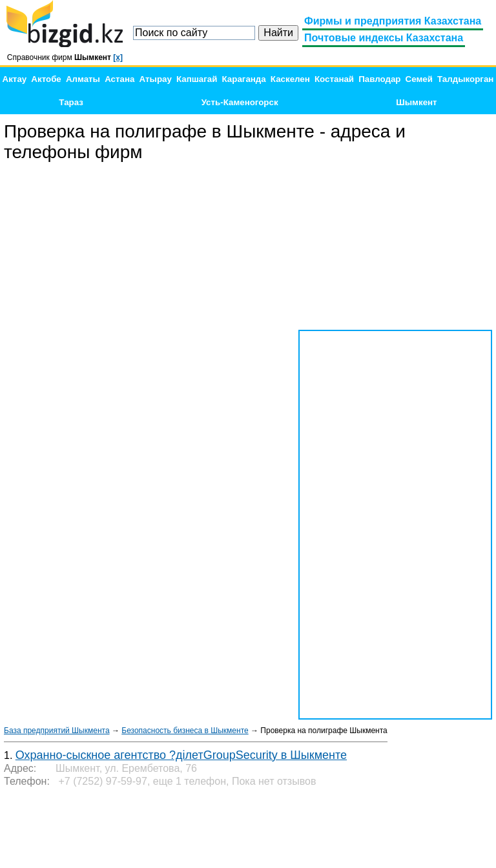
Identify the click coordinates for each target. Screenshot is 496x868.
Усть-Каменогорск (240, 102)
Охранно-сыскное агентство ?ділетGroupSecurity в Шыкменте (181, 755)
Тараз (71, 102)
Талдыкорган (465, 79)
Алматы (83, 79)
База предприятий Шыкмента (57, 731)
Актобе (46, 79)
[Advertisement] (395, 247)
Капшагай (197, 79)
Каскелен (290, 79)
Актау (15, 79)
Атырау (156, 79)
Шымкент (416, 102)
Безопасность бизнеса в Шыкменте (185, 731)
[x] (118, 57)
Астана (119, 79)
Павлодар (379, 79)
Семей (419, 79)
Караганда (244, 79)
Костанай (334, 79)
